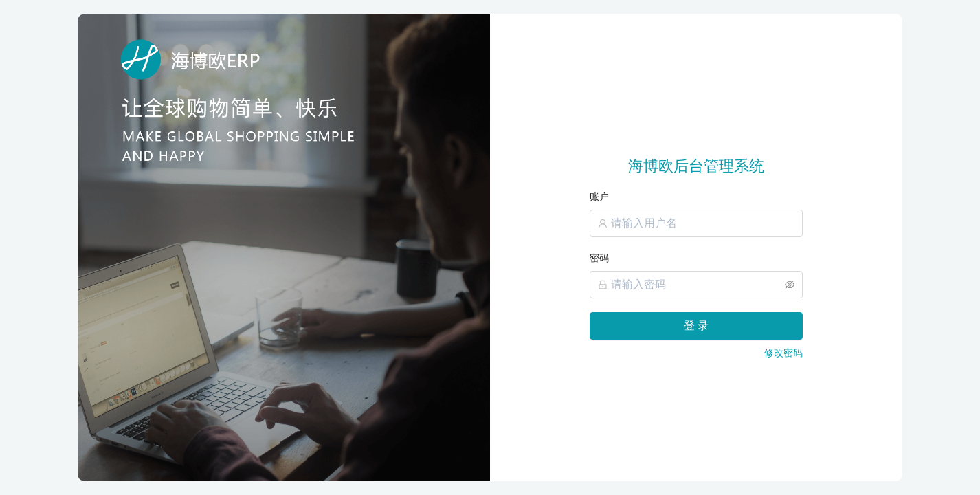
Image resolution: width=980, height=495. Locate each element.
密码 (599, 258)
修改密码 (783, 353)
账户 (599, 197)
